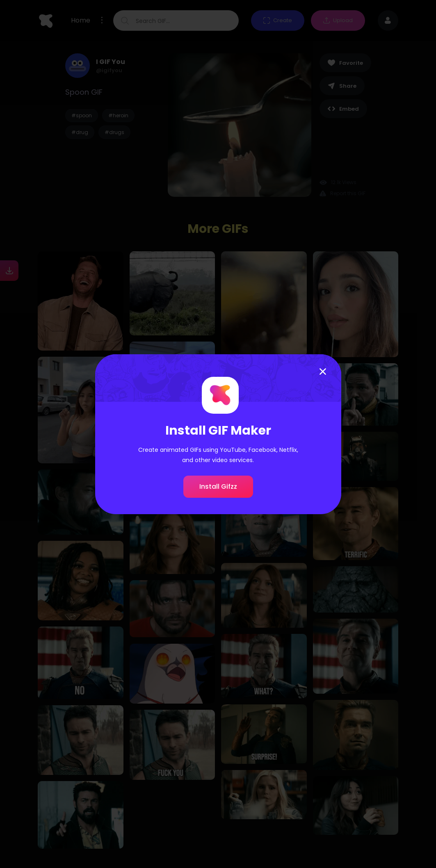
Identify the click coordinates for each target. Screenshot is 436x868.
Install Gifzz (218, 486)
